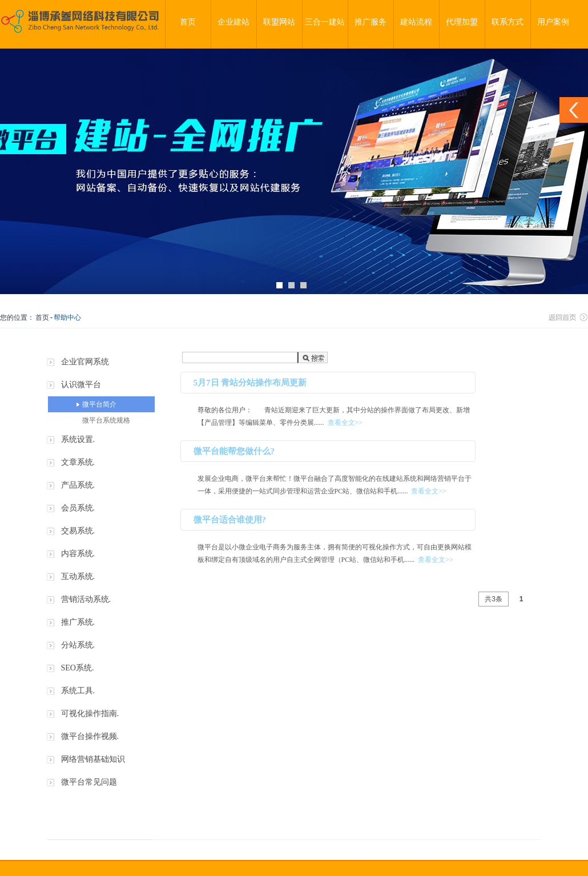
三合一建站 (325, 22)
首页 (188, 22)
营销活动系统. (86, 599)
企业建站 (233, 22)
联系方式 (508, 22)
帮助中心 (67, 318)
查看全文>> (345, 423)
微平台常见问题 (89, 782)
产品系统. (78, 485)
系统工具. (78, 691)
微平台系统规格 (106, 420)
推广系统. (78, 622)
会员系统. (78, 508)
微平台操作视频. (90, 736)
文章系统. (78, 462)
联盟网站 (279, 22)
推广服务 (370, 22)
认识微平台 (81, 385)
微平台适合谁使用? (230, 520)
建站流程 (416, 22)
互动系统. (78, 576)
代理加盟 (462, 22)
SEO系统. (78, 668)
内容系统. (78, 554)
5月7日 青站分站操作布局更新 (250, 383)
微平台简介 (99, 404)
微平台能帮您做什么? (234, 451)
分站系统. (78, 645)
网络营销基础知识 (93, 759)
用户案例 (553, 22)
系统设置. (78, 439)
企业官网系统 (85, 362)
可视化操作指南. (90, 714)
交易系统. (78, 531)
